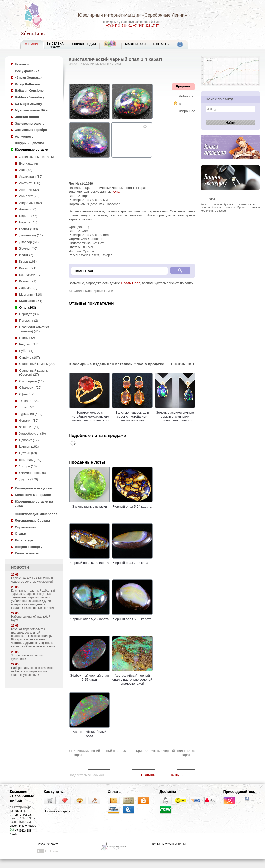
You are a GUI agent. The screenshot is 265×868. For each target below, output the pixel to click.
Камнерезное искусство (34, 488)
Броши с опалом (249, 207)
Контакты (161, 44)
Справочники (26, 527)
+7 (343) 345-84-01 (119, 26)
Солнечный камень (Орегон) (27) (33, 373)
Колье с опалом (211, 204)
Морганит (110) (31, 294)
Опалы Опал (131, 283)
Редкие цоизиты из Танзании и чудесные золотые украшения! (32, 580)
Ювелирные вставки (32, 150)
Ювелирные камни (96, 64)
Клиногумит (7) (30, 275)
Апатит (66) (28, 209)
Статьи (21, 534)
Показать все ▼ (183, 364)
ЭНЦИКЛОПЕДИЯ (83, 44)
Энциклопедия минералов (36, 514)
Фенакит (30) (29, 420)
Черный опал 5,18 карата (89, 561)
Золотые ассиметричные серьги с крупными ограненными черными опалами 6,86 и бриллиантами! (188, 421)
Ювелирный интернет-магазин (109, 15)
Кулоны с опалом (235, 204)
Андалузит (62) (30, 203)
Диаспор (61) (29, 242)
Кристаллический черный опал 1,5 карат (100, 753)
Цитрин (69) (28, 453)
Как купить (54, 792)
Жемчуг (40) (28, 248)
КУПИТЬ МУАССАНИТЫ (169, 844)
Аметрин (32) (29, 190)
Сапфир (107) (29, 357)
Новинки (22, 64)
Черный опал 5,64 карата (132, 505)
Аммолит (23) (29, 196)
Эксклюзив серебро (31, 130)
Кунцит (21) (28, 281)
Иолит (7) (26, 255)
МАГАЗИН (32, 44)
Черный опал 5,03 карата (132, 617)
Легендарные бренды (33, 520)
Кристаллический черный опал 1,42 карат (163, 753)
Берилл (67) (28, 216)
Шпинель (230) (30, 460)
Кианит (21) (28, 268)
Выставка (55, 45)
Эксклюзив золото (30, 123)
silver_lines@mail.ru (23, 826)
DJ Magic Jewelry (28, 104)
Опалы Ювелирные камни (93, 291)
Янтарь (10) (28, 466)
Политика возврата (57, 811)
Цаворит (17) (29, 440)
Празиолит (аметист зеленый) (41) (34, 329)
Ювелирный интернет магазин (22, 813)
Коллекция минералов (33, 495)
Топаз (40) (27, 407)
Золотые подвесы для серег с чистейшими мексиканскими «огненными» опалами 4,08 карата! (145, 421)
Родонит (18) (29, 344)
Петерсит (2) (29, 321)
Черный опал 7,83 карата (132, 561)
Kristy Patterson (27, 84)
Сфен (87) (27, 394)
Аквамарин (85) (31, 177)
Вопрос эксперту (29, 547)
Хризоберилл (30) (33, 434)
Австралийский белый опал (89, 732)
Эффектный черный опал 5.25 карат (89, 676)
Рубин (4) (26, 351)
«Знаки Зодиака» (29, 77)
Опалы (116, 64)
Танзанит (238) (30, 401)
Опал (117, 192)
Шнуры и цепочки (29, 143)
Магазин (75, 64)
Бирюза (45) (28, 222)
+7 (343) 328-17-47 (146, 26)
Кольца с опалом (223, 207)
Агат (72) (26, 170)
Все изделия (28, 163)
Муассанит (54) (31, 301)
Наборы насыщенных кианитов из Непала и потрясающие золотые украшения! (32, 671)
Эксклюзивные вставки (36, 157)
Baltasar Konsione (29, 91)
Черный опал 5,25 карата (89, 617)
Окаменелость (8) (33, 473)
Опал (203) (27, 307)
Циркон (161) (29, 447)
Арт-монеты (25, 137)
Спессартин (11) (31, 381)
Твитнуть (176, 775)
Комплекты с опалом (213, 211)
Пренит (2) (27, 338)
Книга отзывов (27, 553)
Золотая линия (27, 117)
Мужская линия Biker (32, 110)
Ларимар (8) (28, 288)
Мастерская (135, 44)
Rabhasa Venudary (29, 97)
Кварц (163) (28, 262)
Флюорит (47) (29, 427)
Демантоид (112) (32, 235)
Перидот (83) (29, 314)
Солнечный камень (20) (37, 364)
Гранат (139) (28, 229)
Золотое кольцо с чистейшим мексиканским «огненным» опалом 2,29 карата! (103, 419)
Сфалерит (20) (30, 388)
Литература (24, 540)
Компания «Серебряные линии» (22, 796)
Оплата (114, 792)
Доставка (168, 792)
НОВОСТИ (20, 567)
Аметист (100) (30, 183)
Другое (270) (28, 479)
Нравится (148, 775)
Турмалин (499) (31, 414)
